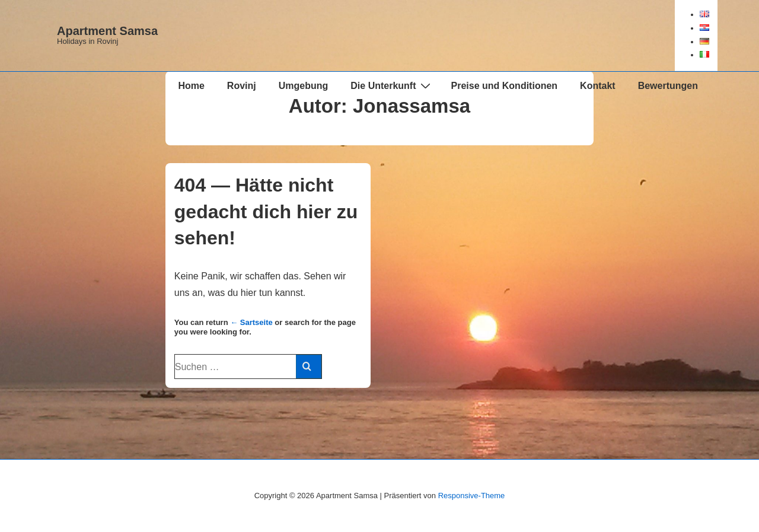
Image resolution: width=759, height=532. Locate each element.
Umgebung (304, 86)
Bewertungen (668, 86)
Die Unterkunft (392, 85)
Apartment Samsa (107, 31)
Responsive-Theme (472, 496)
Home (191, 86)
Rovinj (242, 86)
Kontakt (598, 86)
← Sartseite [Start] (251, 322)
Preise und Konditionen (505, 86)
